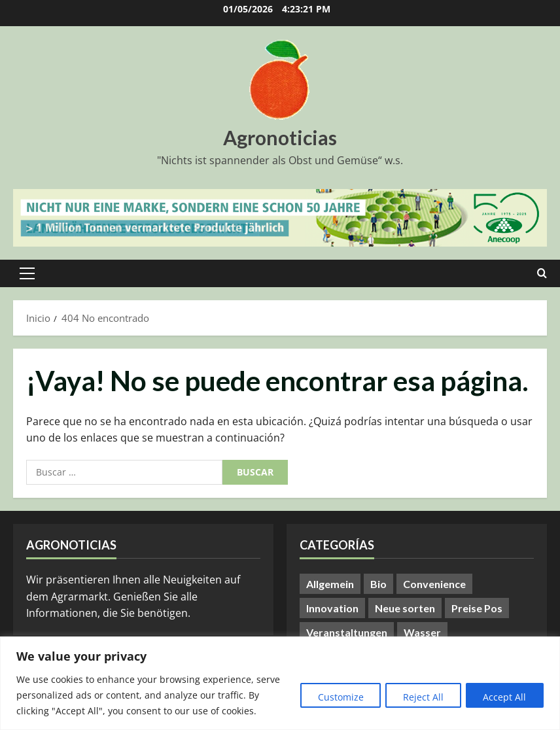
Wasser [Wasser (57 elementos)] (422, 632)
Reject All (418, 697)
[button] (27, 273)
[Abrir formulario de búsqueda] (542, 273)
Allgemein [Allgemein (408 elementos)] (330, 584)
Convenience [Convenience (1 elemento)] (434, 584)
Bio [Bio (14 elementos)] (378, 584)
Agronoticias (280, 137)
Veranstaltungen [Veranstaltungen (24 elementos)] (347, 632)
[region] (280, 683)
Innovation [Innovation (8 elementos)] (332, 608)
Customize (332, 697)
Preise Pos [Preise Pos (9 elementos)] (477, 608)
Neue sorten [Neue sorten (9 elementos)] (405, 608)
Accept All (503, 697)
